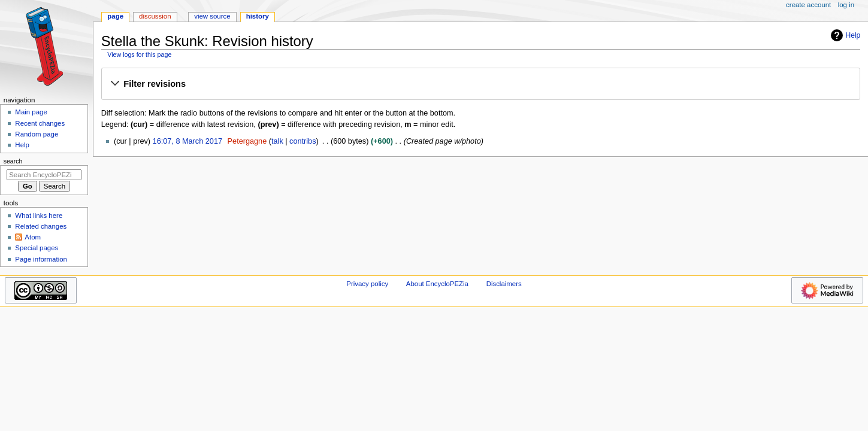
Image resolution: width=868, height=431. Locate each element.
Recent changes (40, 123)
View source (212, 16)
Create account (808, 5)
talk (277, 141)
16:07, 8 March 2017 (187, 141)
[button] (480, 84)
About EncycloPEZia (437, 284)
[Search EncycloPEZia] (44, 175)
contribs (303, 141)
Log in (846, 5)
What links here (39, 215)
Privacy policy (367, 284)
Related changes (41, 226)
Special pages (37, 248)
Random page (37, 134)
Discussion (155, 16)
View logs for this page (139, 54)
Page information (41, 259)
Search (13, 161)
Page (115, 16)
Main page (31, 112)
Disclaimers (504, 284)
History (258, 16)
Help (844, 35)
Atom (33, 237)
